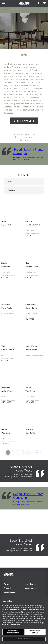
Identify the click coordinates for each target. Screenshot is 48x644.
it (25, 592)
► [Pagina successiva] (41, 453)
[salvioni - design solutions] (24, 3)
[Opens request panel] (45, 3)
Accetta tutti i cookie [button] (35, 632)
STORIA (24, 140)
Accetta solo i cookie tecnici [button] (13, 632)
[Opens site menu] (3, 3)
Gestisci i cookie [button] (24, 639)
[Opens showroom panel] (39, 3)
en (29, 592)
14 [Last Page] (37, 452)
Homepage (6, 10)
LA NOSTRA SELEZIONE (24, 134)
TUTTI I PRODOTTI (24, 137)
